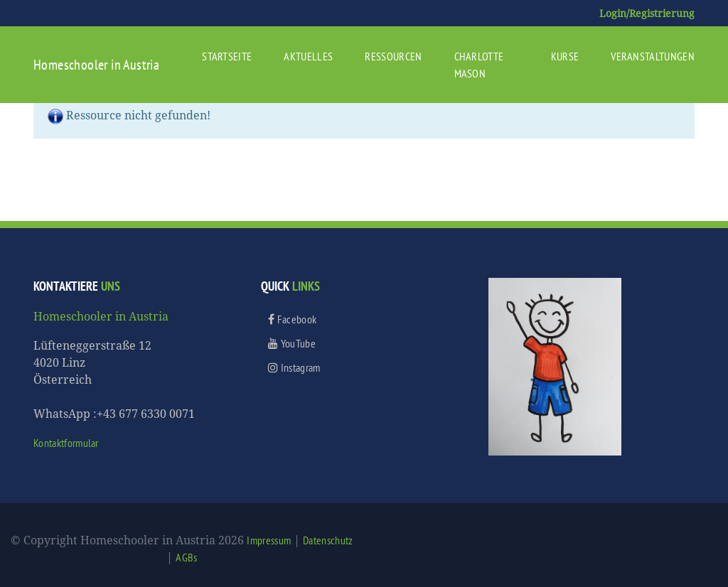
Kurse (565, 56)
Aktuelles (308, 56)
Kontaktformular (66, 443)
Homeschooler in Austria (96, 65)
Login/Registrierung (647, 13)
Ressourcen (393, 56)
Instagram (294, 367)
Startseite (227, 56)
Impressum (269, 540)
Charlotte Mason (479, 65)
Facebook (292, 319)
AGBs (186, 557)
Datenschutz (328, 540)
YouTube (292, 343)
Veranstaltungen (653, 56)
